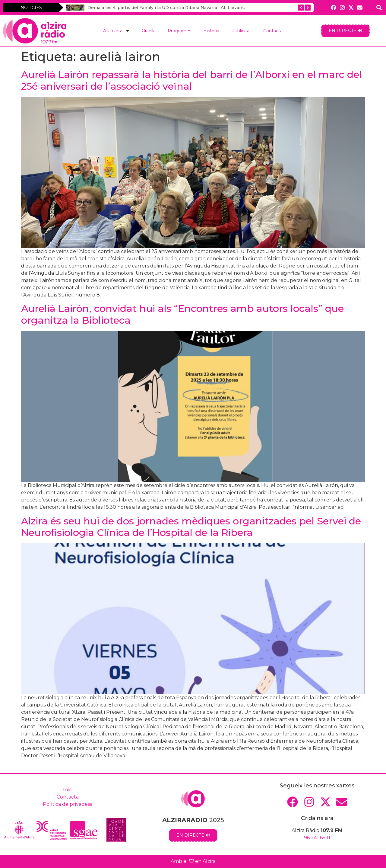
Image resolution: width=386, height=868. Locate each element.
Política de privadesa (68, 804)
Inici (68, 790)
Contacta (273, 31)
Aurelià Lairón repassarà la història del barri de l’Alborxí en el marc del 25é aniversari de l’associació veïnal (191, 80)
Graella (149, 31)
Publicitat (241, 31)
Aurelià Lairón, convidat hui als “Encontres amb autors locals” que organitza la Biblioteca (182, 314)
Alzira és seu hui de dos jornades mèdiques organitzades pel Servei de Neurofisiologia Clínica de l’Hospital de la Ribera (191, 527)
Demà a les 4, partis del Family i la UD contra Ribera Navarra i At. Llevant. (166, 8)
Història (211, 31)
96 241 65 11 (317, 838)
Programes (179, 31)
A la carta (116, 31)
